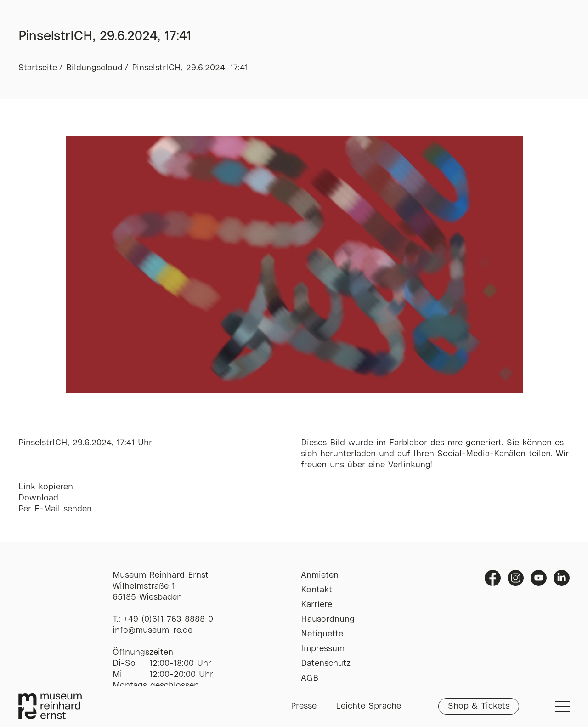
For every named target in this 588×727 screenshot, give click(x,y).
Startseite (38, 68)
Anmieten (320, 575)
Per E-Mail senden (55, 509)
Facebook (493, 578)
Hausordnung (328, 619)
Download (38, 498)
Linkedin (562, 578)
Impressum (323, 649)
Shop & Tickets (479, 706)
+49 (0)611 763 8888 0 (168, 619)
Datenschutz (326, 664)
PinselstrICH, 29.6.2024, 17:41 (190, 68)
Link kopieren (46, 487)
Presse (304, 706)
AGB (310, 678)
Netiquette (322, 634)
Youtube (539, 578)
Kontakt (317, 590)
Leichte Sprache (368, 706)
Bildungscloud (94, 68)
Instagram (516, 578)
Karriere (317, 605)
